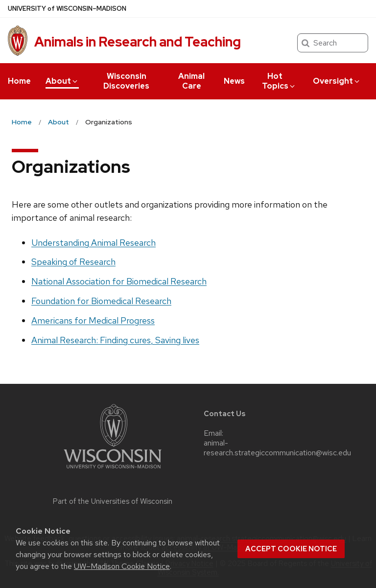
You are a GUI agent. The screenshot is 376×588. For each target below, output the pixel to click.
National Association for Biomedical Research (119, 281)
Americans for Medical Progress (93, 320)
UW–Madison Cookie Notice (122, 566)
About (62, 81)
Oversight (337, 81)
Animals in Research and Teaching (138, 42)
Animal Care (191, 81)
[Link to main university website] (113, 470)
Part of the (113, 501)
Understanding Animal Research (94, 243)
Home (19, 81)
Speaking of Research (73, 262)
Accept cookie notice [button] (291, 549)
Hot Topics (279, 81)
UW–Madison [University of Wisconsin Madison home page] (67, 9)
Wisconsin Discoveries (126, 81)
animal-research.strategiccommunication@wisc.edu (277, 448)
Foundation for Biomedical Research (101, 301)
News (234, 81)
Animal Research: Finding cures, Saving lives (115, 340)
